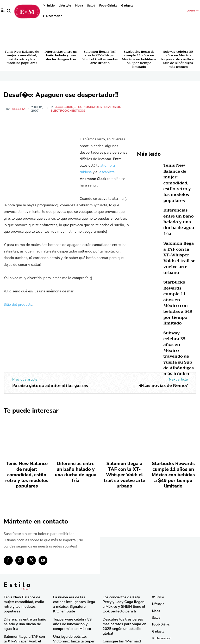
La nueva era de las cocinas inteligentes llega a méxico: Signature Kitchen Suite (73, 553)
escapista (107, 172)
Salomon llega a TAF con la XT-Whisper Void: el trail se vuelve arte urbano (100, 57)
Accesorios (66, 107)
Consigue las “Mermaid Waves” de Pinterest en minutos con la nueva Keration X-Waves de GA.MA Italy (124, 591)
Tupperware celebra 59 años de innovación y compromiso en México (73, 569)
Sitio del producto (18, 305)
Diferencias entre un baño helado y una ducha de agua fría (61, 55)
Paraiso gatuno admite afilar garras (50, 351)
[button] (9, 11)
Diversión (114, 107)
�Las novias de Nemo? (163, 351)
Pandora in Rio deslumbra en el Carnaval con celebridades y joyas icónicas (124, 625)
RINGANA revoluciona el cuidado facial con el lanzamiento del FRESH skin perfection (73, 619)
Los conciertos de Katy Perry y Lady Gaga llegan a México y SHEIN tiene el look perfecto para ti (124, 555)
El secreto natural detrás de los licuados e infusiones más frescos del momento (75, 601)
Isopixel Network (158, 640)
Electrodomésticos (69, 111)
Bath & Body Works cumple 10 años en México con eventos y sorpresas (125, 609)
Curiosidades (91, 107)
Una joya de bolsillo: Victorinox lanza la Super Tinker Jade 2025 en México (75, 585)
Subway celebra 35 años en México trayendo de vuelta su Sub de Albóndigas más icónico (178, 59)
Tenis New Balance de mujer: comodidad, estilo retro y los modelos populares (22, 57)
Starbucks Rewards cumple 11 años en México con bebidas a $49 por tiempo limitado (139, 59)
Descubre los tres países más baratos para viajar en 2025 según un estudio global (123, 573)
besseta (19, 109)
